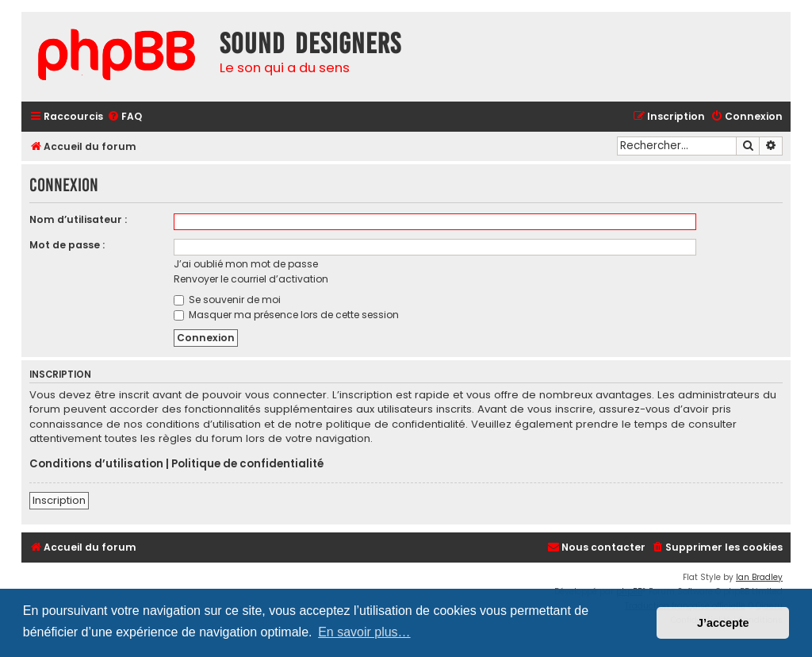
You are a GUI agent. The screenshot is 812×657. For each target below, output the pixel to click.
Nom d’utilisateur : (78, 219)
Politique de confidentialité (247, 464)
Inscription (59, 500)
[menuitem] (124, 117)
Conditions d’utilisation (96, 464)
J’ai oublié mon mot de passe (246, 264)
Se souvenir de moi (227, 300)
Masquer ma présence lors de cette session (286, 315)
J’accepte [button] (723, 623)
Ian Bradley (759, 577)
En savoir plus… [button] (364, 632)
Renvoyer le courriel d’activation (251, 279)
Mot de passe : (67, 245)
